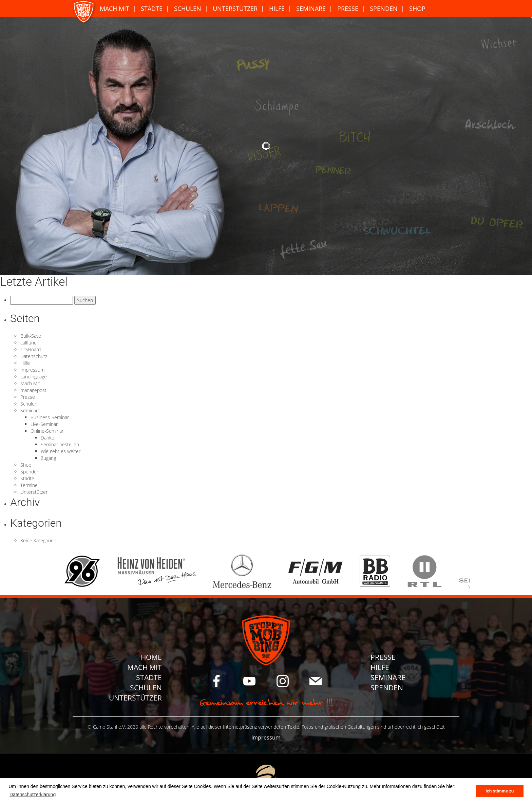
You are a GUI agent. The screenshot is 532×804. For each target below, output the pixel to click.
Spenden (384, 8)
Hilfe (277, 8)
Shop (417, 8)
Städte (152, 8)
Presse (348, 8)
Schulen (188, 8)
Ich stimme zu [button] (500, 791)
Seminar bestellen (60, 444)
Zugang (48, 458)
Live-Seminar (44, 424)
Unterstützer (235, 8)
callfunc (28, 343)
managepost (33, 390)
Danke (47, 438)
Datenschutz (34, 356)
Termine (29, 485)
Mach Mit (115, 8)
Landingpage (34, 377)
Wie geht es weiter (61, 451)
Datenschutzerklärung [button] (33, 794)
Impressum (32, 370)
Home (151, 657)
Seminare (311, 8)
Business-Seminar (50, 417)
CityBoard (31, 349)
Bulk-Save (31, 336)
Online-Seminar (47, 431)
